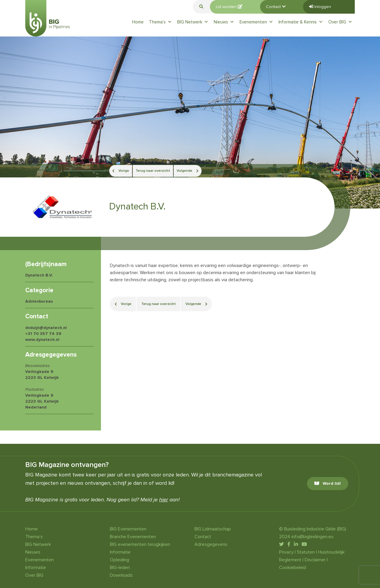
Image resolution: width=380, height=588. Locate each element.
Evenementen (256, 22)
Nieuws (224, 22)
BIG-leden (120, 568)
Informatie (36, 568)
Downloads (121, 575)
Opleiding (119, 560)
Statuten (306, 552)
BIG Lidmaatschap (213, 529)
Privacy (286, 552)
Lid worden (229, 7)
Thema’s (160, 22)
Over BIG (340, 22)
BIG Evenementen (128, 529)
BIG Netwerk (193, 22)
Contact (276, 7)
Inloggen (320, 7)
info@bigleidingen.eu (312, 537)
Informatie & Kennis (301, 22)
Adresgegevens (211, 544)
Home (138, 22)
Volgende (188, 171)
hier (164, 500)
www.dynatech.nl (42, 340)
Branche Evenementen (133, 537)
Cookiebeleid (293, 568)
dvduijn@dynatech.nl (46, 328)
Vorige (121, 171)
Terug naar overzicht (153, 171)
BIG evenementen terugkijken (140, 544)
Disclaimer (315, 560)
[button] (201, 7)
